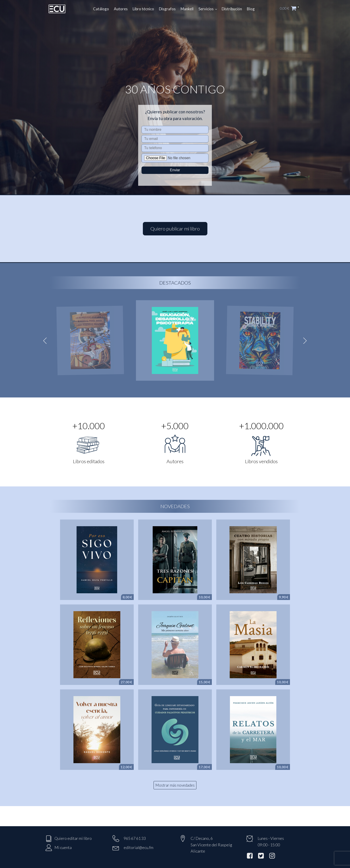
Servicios (206, 9)
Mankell (187, 9)
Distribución (232, 9)
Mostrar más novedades (175, 785)
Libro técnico (143, 9)
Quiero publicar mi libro (175, 229)
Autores (121, 9)
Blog (251, 9)
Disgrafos (167, 9)
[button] (292, 9)
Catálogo (101, 9)
